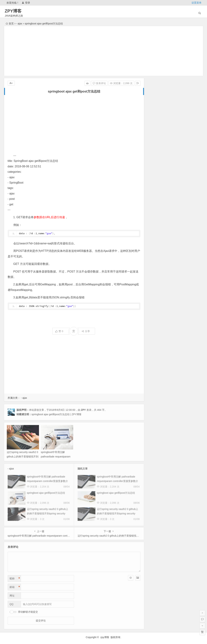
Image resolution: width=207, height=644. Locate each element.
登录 (26, 3)
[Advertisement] (104, 51)
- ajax (19, 24)
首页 (10, 24)
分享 (86, 331)
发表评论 (99, 83)
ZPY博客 (13, 11)
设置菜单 (196, 3)
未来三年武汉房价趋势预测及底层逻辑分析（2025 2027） (183, 145)
